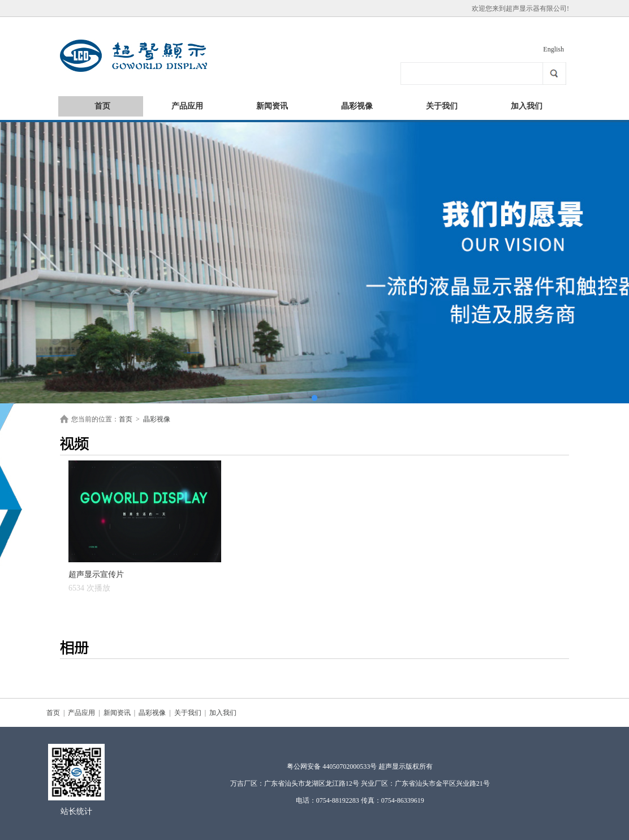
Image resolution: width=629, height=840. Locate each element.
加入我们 (527, 106)
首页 (102, 106)
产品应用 (187, 106)
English (553, 49)
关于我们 (442, 106)
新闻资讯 (272, 106)
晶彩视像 (357, 106)
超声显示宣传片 (96, 581)
